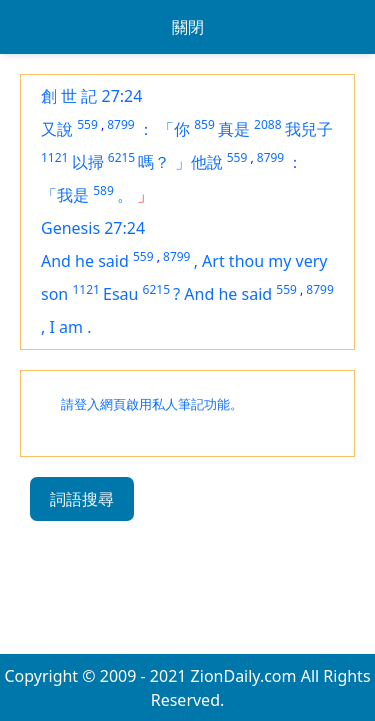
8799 (120, 124)
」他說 (199, 162)
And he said (85, 261)
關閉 (188, 27)
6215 (121, 157)
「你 (174, 129)
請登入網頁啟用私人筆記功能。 (152, 404)
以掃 (88, 162)
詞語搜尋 (82, 499)
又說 (57, 129)
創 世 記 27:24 (91, 96)
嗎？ (154, 162)
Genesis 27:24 (93, 228)
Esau (120, 294)
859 (204, 124)
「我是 (65, 195)
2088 (267, 124)
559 (87, 124)
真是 (234, 129)
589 (103, 190)
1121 (54, 157)
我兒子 (309, 129)
